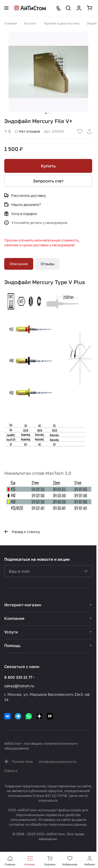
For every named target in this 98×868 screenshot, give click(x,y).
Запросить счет (48, 181)
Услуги (11, 632)
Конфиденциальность (58, 761)
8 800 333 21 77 (18, 677)
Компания (14, 618)
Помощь (12, 645)
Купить (48, 166)
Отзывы (48, 264)
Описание (19, 264)
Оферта (11, 771)
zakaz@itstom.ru (19, 686)
